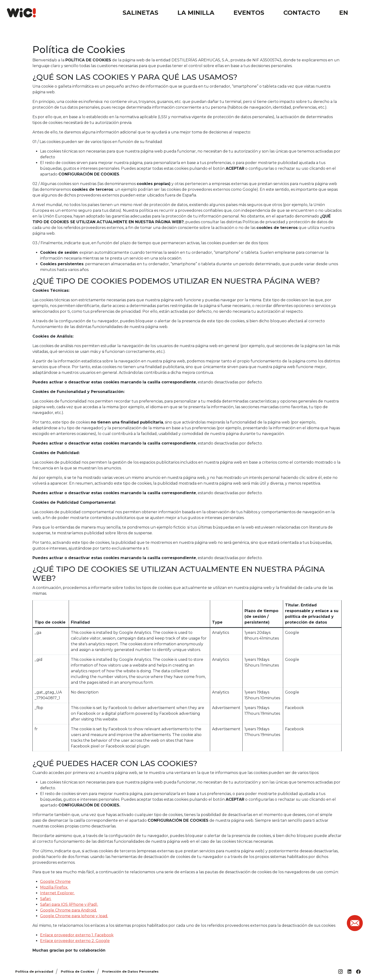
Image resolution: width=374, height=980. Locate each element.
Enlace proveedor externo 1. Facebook (77, 935)
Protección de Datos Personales (130, 972)
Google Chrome (55, 882)
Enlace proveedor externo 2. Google (75, 941)
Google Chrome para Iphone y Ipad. (74, 916)
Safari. (46, 899)
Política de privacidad (34, 972)
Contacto (302, 13)
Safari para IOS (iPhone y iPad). (69, 904)
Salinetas (140, 13)
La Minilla (196, 13)
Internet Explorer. (57, 893)
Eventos (249, 13)
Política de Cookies (78, 972)
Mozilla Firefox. (54, 887)
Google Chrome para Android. (68, 910)
